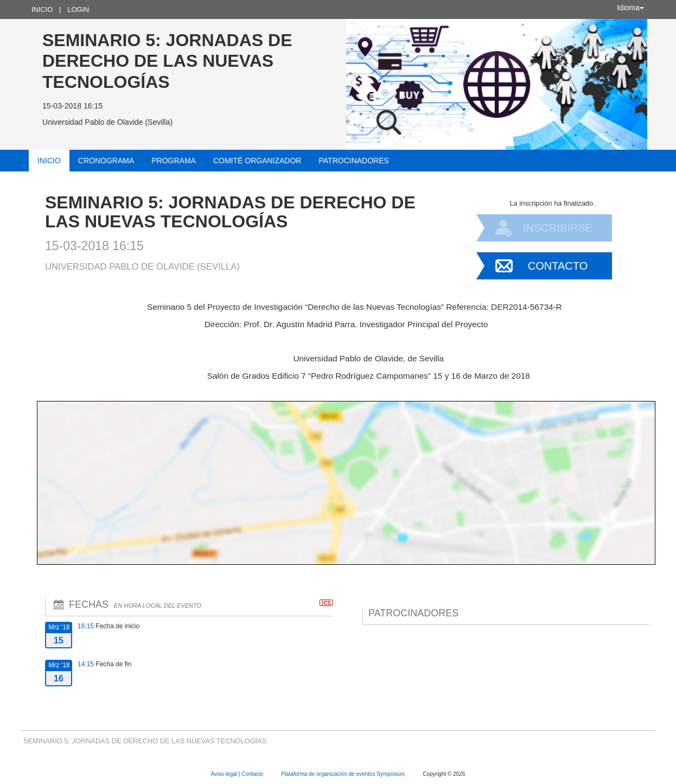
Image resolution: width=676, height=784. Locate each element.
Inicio (42, 9)
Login (78, 9)
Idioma (630, 8)
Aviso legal (225, 774)
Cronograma (106, 161)
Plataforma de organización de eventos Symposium (344, 774)
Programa (174, 161)
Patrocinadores (353, 161)
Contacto (558, 266)
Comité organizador (257, 161)
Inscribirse (558, 228)
